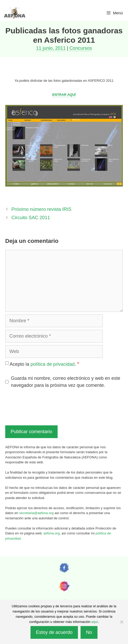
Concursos (81, 48)
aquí (95, 622)
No (89, 632)
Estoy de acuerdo (54, 632)
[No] (121, 622)
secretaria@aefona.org (36, 513)
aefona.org (52, 533)
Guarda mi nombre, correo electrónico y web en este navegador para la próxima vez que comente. (66, 382)
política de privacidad (53, 364)
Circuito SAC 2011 (31, 218)
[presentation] (45, 406)
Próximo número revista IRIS (41, 209)
